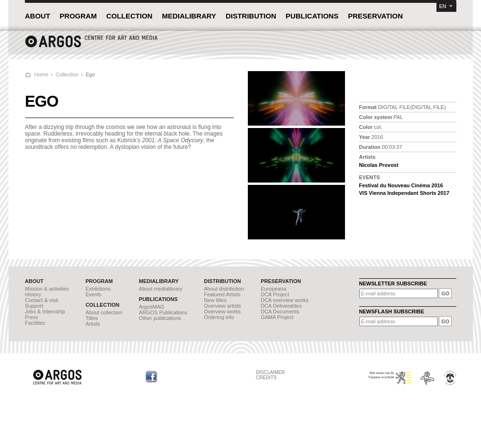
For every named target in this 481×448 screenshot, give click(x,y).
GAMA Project (277, 317)
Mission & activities (47, 289)
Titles (91, 318)
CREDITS (266, 378)
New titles (215, 300)
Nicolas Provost (379, 165)
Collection (67, 74)
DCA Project (275, 294)
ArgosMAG (152, 307)
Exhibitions (98, 289)
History (33, 294)
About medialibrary (161, 289)
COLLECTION (129, 16)
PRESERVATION (375, 16)
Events (93, 294)
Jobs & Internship (45, 311)
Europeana (273, 289)
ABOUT (38, 16)
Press (32, 317)
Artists (93, 324)
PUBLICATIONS (312, 16)
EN (443, 6)
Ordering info (219, 317)
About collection (104, 312)
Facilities (35, 323)
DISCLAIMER (270, 372)
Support (34, 306)
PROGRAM (78, 16)
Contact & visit (42, 300)
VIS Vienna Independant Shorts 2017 (404, 193)
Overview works (222, 311)
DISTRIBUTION (251, 16)
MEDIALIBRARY (189, 16)
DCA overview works (285, 300)
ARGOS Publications (163, 312)
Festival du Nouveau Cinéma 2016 (401, 185)
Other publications (160, 318)
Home (41, 74)
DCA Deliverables (281, 306)
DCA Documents (280, 311)
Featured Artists (222, 294)
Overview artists (222, 306)
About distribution (224, 289)
